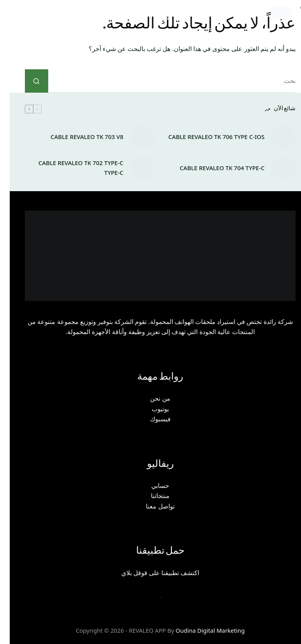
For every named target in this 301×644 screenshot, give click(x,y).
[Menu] (23, 14)
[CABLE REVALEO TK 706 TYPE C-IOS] (274, 137)
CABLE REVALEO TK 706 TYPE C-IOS (207, 137)
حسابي (150, 486)
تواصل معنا (150, 506)
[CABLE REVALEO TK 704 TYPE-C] (274, 168)
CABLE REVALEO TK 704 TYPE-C (212, 168)
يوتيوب (150, 409)
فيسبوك (151, 419)
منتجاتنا (150, 496)
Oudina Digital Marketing (201, 630)
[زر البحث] (27, 81)
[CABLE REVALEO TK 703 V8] (133, 137)
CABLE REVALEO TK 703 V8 (77, 137)
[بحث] (141, 14)
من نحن (150, 398)
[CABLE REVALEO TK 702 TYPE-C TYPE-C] (133, 168)
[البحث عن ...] (162, 81)
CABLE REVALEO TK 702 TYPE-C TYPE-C (71, 168)
